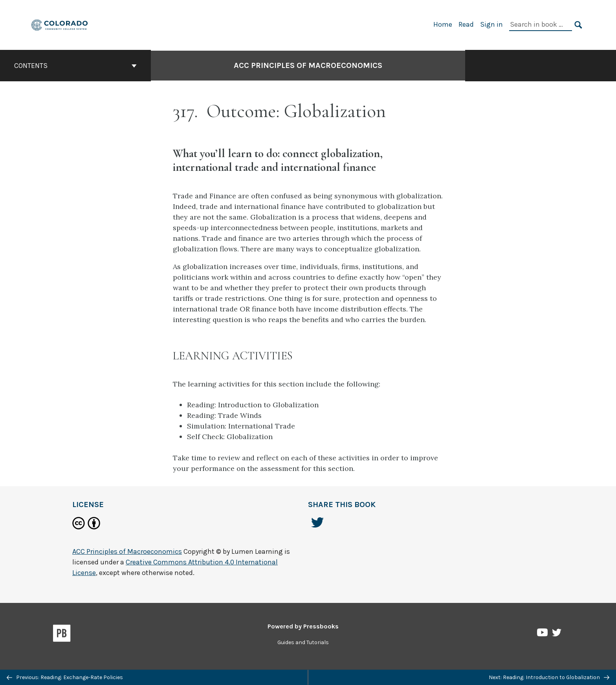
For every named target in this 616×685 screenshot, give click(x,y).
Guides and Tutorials (303, 642)
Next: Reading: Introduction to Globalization (549, 677)
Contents (75, 66)
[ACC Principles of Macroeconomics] (60, 24)
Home (443, 24)
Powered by (303, 626)
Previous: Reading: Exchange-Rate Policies (65, 677)
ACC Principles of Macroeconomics (308, 65)
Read (466, 24)
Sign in (491, 24)
